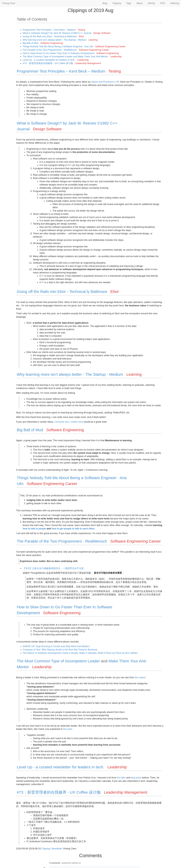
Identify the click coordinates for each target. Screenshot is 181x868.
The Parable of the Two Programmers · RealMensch (66, 50)
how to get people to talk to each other (73, 529)
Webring (175, 3)
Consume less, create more (69, 422)
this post (68, 729)
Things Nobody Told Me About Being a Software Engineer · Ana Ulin (74, 46)
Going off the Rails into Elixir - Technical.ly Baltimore (53, 36)
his (119, 778)
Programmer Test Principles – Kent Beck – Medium (54, 30)
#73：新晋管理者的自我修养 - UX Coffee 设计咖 (62, 63)
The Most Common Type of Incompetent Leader (58, 661)
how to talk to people (34, 529)
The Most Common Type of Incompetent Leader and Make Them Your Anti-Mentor (72, 57)
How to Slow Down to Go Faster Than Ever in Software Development (71, 53)
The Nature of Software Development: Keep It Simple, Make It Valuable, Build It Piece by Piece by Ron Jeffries (80, 653)
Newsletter (57, 849)
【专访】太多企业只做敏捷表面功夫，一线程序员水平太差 (53, 568)
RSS (163, 3)
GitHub (151, 3)
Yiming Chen (9, 3)
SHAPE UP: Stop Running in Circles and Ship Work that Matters (56, 646)
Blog (105, 3)
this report (140, 677)
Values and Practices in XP (105, 82)
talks (123, 778)
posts (139, 778)
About (139, 3)
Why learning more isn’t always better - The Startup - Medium (60, 40)
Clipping (117, 3)
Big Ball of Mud (43, 43)
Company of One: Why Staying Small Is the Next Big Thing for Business (60, 650)
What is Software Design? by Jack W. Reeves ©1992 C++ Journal (67, 33)
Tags (129, 3)
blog (133, 778)
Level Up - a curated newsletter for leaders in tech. (56, 60)
